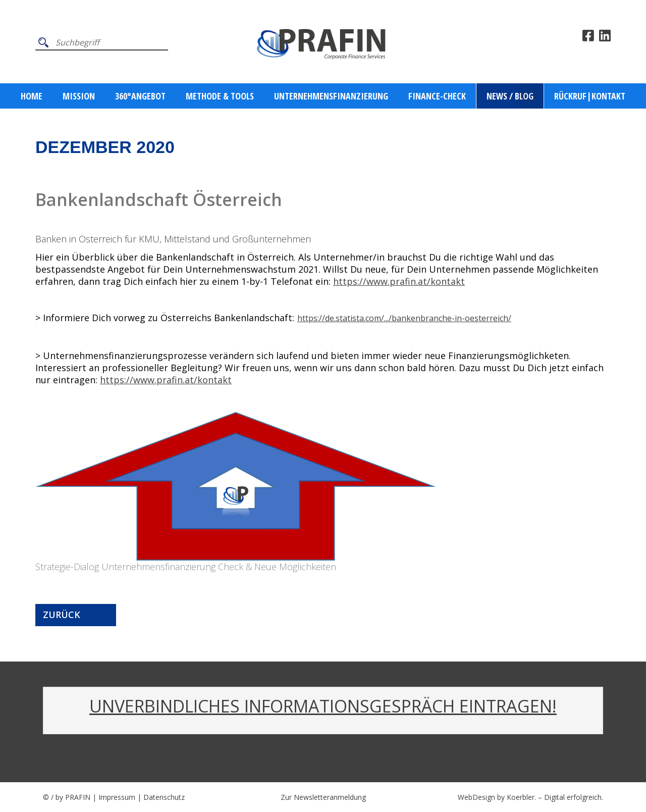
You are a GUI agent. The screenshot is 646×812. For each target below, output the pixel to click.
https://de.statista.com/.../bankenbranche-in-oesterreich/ (404, 318)
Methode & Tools (220, 96)
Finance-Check (437, 96)
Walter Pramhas (323, 750)
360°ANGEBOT (140, 96)
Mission (79, 96)
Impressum (117, 797)
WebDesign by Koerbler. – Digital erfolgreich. (530, 797)
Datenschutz (164, 797)
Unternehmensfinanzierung (331, 96)
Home (32, 96)
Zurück (62, 615)
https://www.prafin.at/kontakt (399, 281)
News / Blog (510, 96)
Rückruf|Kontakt (590, 96)
